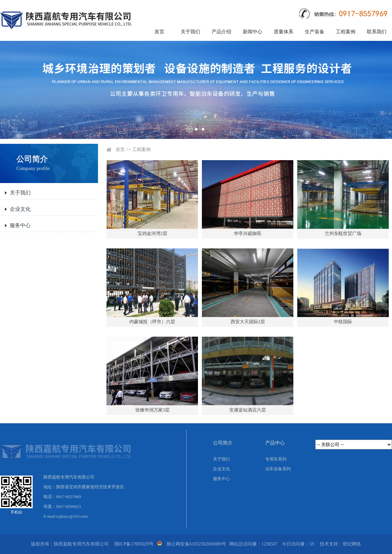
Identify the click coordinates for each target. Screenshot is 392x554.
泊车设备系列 (278, 469)
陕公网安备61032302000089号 (196, 544)
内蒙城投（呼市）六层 (152, 322)
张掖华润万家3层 (152, 410)
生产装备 (315, 32)
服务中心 (20, 225)
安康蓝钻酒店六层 (248, 410)
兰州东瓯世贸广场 (343, 234)
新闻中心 (253, 32)
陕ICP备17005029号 (134, 544)
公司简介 (223, 443)
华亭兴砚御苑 (248, 234)
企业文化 (20, 209)
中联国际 (343, 322)
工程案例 (346, 32)
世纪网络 (352, 544)
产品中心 (275, 443)
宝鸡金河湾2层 (152, 234)
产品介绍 (221, 32)
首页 (159, 32)
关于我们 (190, 32)
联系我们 (377, 32)
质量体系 (284, 32)
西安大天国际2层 (248, 322)
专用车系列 (276, 459)
